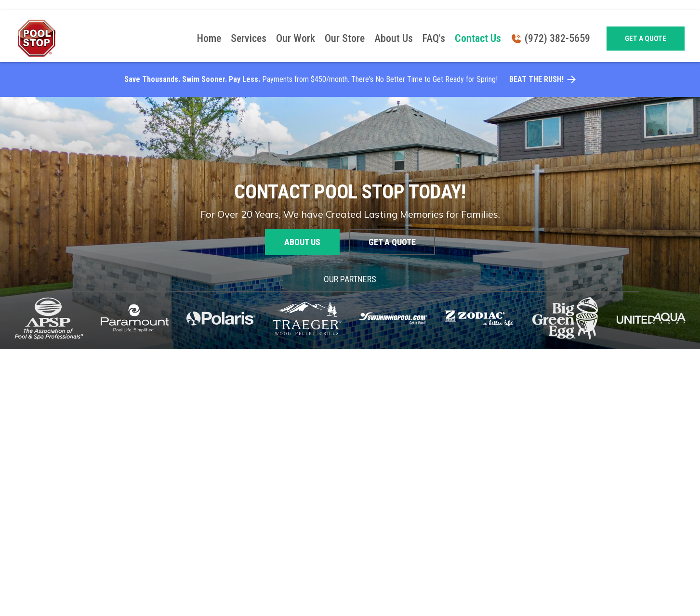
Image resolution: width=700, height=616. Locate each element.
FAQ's (434, 39)
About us (302, 242)
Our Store (345, 39)
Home (209, 39)
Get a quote (646, 39)
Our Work (296, 39)
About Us (394, 39)
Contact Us (478, 39)
